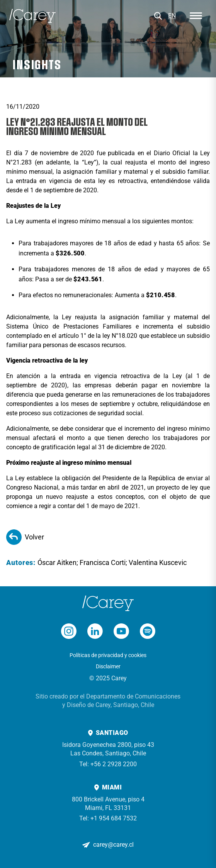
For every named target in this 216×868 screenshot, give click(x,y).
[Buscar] (158, 16)
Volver (25, 537)
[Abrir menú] (196, 16)
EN (172, 16)
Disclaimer (108, 666)
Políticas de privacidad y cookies (108, 655)
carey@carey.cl (113, 845)
